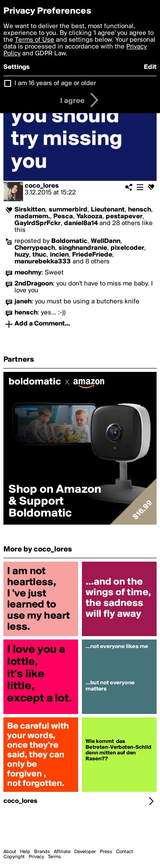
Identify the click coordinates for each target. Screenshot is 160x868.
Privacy (36, 857)
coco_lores (42, 186)
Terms (54, 857)
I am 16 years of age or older (55, 83)
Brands (42, 852)
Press (106, 852)
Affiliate (62, 852)
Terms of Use (35, 40)
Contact (125, 852)
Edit (150, 67)
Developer (85, 852)
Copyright (14, 857)
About (10, 852)
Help (25, 852)
